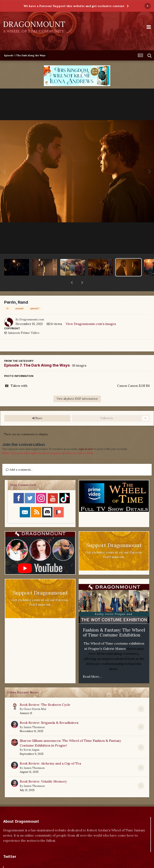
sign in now (86, 438)
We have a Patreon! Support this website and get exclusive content (74, 6)
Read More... (92, 666)
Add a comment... (19, 459)
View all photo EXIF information (77, 388)
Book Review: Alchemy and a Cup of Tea (50, 753)
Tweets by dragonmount (21, 853)
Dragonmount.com (32, 309)
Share (37, 408)
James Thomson (34, 716)
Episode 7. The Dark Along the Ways (37, 354)
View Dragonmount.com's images (91, 313)
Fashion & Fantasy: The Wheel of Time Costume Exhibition (114, 622)
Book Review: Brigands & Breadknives (49, 712)
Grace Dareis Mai (35, 698)
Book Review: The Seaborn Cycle (45, 694)
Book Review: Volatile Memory (43, 771)
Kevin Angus (32, 739)
